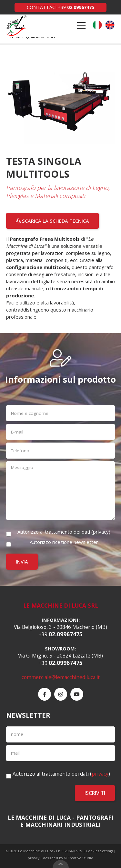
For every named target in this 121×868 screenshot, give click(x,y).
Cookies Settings (99, 851)
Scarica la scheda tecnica (52, 221)
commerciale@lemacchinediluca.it (61, 677)
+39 (76, 7)
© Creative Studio (79, 858)
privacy (101, 532)
